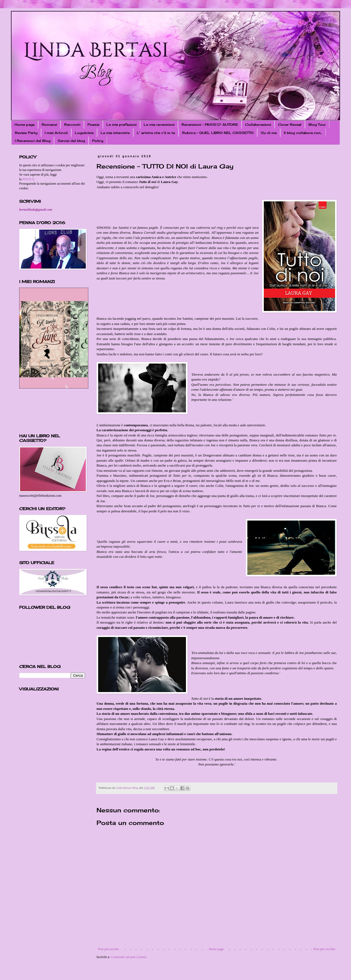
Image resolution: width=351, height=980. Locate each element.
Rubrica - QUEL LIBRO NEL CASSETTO (218, 133)
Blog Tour (317, 125)
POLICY (28, 179)
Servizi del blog (71, 141)
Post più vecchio (325, 949)
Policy (98, 141)
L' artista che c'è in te (156, 133)
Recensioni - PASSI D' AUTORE (210, 125)
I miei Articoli (56, 133)
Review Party (26, 133)
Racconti (72, 125)
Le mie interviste (115, 133)
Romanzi (49, 125)
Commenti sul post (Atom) (128, 957)
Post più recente (108, 949)
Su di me (269, 133)
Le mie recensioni (159, 125)
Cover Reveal (290, 125)
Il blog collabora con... (303, 133)
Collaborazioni (258, 125)
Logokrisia (84, 133)
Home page (25, 125)
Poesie (93, 125)
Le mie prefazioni (121, 125)
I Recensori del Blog (33, 141)
